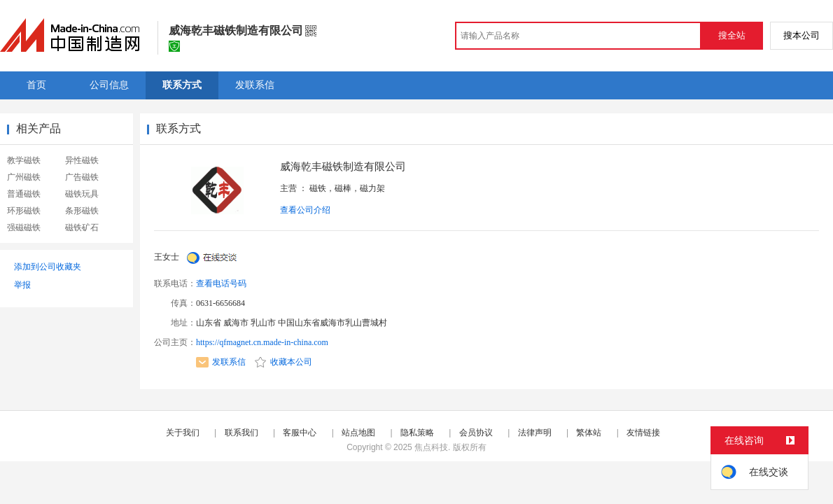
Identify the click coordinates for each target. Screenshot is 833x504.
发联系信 (221, 362)
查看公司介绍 (305, 210)
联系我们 (241, 433)
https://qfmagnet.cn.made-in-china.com (262, 342)
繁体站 (589, 433)
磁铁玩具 (82, 194)
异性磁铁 (82, 160)
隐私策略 (417, 433)
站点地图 (358, 433)
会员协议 (476, 433)
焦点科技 (431, 447)
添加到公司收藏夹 (48, 267)
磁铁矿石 (82, 227)
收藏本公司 (283, 362)
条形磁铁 (82, 211)
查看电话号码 (221, 283)
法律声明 (535, 433)
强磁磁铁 (24, 227)
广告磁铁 (82, 177)
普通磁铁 (24, 194)
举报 (22, 285)
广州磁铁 (24, 177)
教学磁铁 (24, 160)
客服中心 (300, 433)
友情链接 (643, 433)
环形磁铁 (24, 211)
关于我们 (183, 433)
